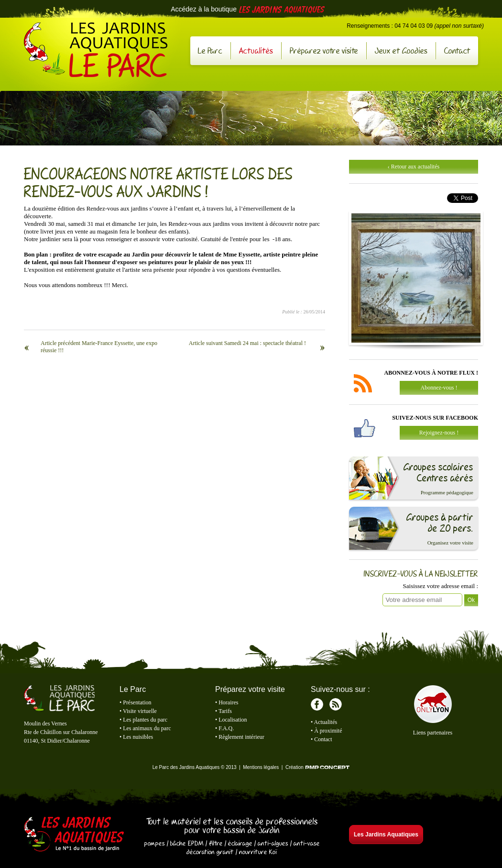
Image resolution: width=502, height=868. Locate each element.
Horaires (228, 702)
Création (317, 767)
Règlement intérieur (241, 737)
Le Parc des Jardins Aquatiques (96, 50)
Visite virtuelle (140, 711)
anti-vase (307, 843)
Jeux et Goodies (401, 50)
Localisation (233, 720)
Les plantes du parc (145, 720)
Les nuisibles (138, 737)
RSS (336, 704)
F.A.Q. (226, 728)
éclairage (240, 843)
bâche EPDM (187, 843)
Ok (471, 600)
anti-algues (273, 843)
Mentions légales (261, 767)
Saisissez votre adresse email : (441, 586)
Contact (457, 50)
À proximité (328, 731)
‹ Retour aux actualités (414, 167)
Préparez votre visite (324, 50)
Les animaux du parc (147, 728)
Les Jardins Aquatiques (74, 835)
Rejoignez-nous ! (439, 433)
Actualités (256, 50)
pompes (155, 843)
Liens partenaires (433, 733)
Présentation (137, 702)
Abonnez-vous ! (439, 388)
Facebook (317, 704)
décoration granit (210, 852)
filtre (216, 843)
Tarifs (225, 711)
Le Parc (210, 50)
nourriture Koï (258, 852)
